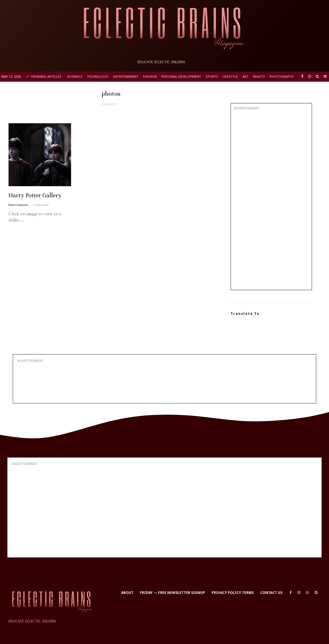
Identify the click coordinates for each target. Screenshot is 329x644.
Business (75, 76)
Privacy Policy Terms (233, 593)
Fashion (150, 76)
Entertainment (126, 76)
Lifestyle (230, 76)
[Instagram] (310, 76)
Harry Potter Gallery (35, 206)
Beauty (259, 76)
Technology (98, 76)
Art (246, 76)
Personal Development (181, 76)
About (127, 593)
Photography (282, 76)
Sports (212, 76)
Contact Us (271, 593)
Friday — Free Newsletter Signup (172, 593)
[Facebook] (302, 76)
